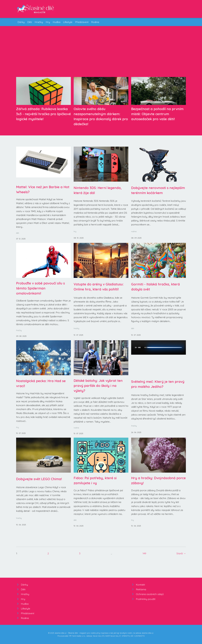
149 (144, 553)
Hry (48, 22)
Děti (30, 22)
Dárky (21, 22)
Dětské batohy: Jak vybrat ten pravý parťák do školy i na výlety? (98, 386)
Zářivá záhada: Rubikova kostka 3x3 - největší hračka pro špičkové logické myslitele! (43, 114)
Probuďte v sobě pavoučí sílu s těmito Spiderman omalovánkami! (40, 288)
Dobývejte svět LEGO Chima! (39, 479)
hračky (19, 330)
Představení (82, 22)
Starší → (181, 553)
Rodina (95, 22)
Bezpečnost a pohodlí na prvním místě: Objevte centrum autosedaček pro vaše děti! (157, 114)
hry (75, 231)
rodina (134, 231)
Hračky (39, 22)
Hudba (57, 22)
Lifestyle (68, 22)
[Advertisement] (101, 54)
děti (18, 233)
